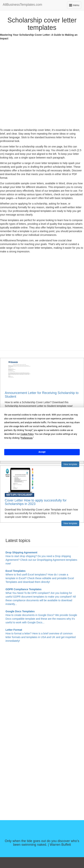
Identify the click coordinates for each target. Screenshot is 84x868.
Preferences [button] (27, 438)
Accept (42, 452)
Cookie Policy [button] (27, 434)
